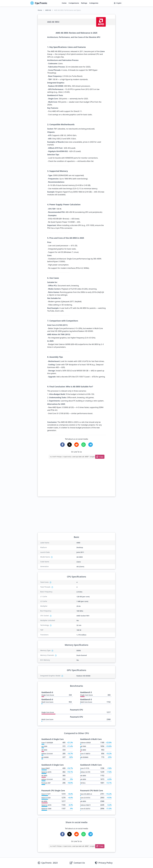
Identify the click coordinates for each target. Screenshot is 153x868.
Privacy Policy (106, 863)
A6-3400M (45, 757)
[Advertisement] (76, 481)
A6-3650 (83, 779)
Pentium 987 (46, 783)
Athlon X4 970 (85, 772)
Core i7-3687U (85, 754)
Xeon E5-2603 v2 (86, 794)
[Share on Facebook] (62, 445)
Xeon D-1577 (46, 794)
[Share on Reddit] (76, 445)
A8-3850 (44, 750)
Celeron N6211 (85, 805)
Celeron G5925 (85, 743)
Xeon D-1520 (46, 798)
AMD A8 (48, 10)
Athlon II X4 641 (47, 754)
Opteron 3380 (46, 809)
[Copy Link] (100, 457)
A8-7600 (83, 746)
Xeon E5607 (46, 768)
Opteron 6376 (46, 772)
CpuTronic (39, 3)
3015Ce (83, 783)
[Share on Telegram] (91, 445)
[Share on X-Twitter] (69, 445)
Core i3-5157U (85, 798)
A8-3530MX (84, 757)
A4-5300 (44, 746)
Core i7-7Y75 (85, 768)
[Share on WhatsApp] (84, 445)
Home (64, 3)
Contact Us (79, 863)
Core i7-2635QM (47, 743)
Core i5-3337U (85, 809)
